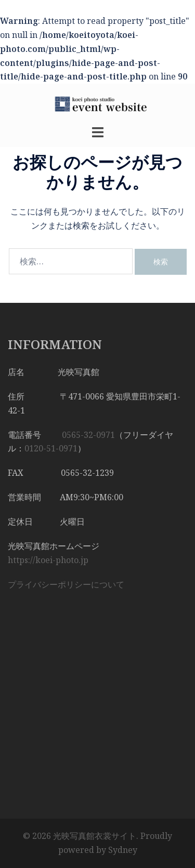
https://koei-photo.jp (48, 560)
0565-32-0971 (88, 435)
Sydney (123, 850)
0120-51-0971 (51, 448)
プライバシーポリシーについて (66, 584)
